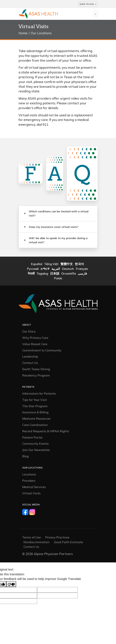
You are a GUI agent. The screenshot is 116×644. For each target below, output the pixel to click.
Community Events (35, 445)
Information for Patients (39, 394)
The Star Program (35, 407)
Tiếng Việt (51, 265)
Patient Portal (32, 438)
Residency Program (36, 376)
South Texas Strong (36, 370)
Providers (29, 482)
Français (82, 270)
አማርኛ (45, 270)
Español (37, 265)
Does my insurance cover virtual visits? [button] (54, 227)
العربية (56, 270)
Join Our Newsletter (36, 451)
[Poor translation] (11, 585)
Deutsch (68, 270)
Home (23, 33)
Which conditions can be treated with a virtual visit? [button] (59, 214)
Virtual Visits (31, 494)
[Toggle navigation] (88, 4)
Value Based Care (35, 345)
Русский (33, 270)
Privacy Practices (57, 538)
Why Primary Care (35, 339)
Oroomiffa (69, 274)
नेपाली (31, 274)
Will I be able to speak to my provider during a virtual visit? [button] (58, 241)
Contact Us (30, 364)
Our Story (29, 332)
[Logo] (38, 14)
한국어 (79, 265)
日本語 (55, 274)
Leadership (30, 357)
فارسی (82, 274)
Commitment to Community (42, 351)
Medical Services (34, 488)
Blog (25, 457)
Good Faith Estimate (68, 543)
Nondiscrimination (36, 543)
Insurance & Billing (35, 413)
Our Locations (41, 33)
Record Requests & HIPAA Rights (46, 432)
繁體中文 (67, 265)
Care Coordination (35, 426)
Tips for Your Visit (34, 401)
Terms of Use (31, 538)
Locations (29, 475)
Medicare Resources (36, 419)
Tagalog (42, 274)
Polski (58, 279)
